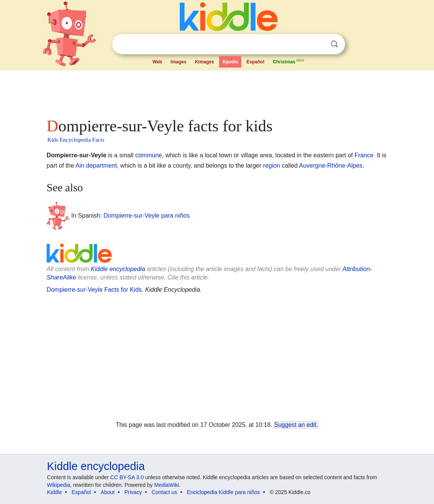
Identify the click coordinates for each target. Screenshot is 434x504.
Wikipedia (59, 485)
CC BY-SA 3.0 (127, 477)
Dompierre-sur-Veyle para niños (147, 215)
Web (157, 62)
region (271, 166)
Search (334, 44)
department (101, 166)
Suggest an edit (295, 425)
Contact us (164, 492)
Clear (319, 44)
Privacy (133, 492)
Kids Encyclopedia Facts (76, 140)
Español (256, 62)
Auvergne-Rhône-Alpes (331, 166)
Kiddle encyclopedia (118, 269)
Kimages (205, 62)
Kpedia (230, 62)
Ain (80, 166)
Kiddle (54, 492)
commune (148, 155)
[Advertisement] (216, 92)
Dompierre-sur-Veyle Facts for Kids (94, 290)
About (108, 492)
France (364, 155)
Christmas (289, 61)
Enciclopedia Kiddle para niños (223, 492)
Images (178, 62)
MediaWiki (167, 485)
